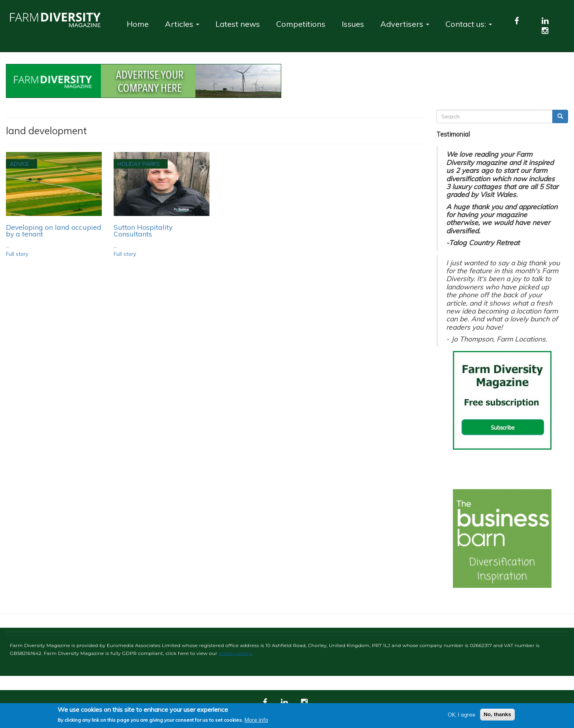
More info (256, 720)
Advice (20, 164)
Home (138, 24)
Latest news (238, 24)
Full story (17, 254)
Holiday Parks (139, 164)
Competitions (301, 24)
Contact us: (469, 24)
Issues (353, 24)
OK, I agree (462, 714)
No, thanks (497, 714)
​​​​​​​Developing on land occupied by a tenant (54, 231)
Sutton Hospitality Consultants (143, 231)
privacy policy (235, 653)
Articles (182, 24)
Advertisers (405, 24)
